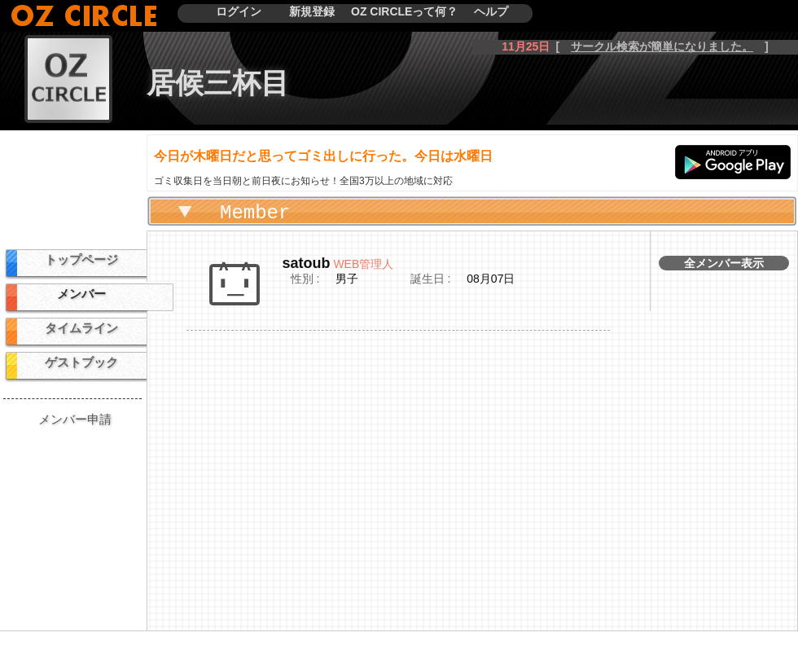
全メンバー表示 (724, 263)
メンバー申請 (75, 419)
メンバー (81, 294)
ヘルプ (491, 11)
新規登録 (312, 11)
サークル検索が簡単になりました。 (662, 46)
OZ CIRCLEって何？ (404, 11)
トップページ (81, 259)
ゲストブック (81, 362)
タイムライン (81, 328)
